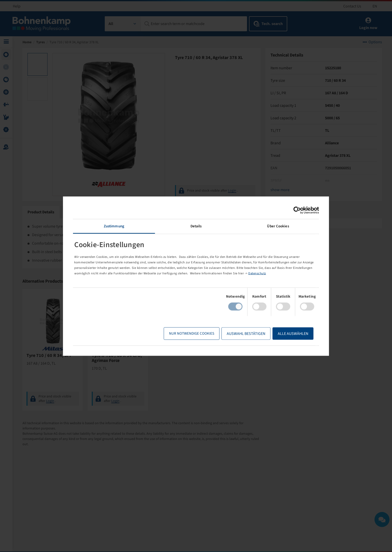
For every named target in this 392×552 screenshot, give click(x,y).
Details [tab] (196, 226)
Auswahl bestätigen (242, 334)
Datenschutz (282, 273)
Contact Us (352, 6)
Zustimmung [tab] (117, 226)
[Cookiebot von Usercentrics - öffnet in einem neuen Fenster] (293, 210)
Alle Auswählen (289, 334)
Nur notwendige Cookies (187, 334)
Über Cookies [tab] (275, 226)
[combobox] (123, 24)
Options (375, 43)
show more (280, 190)
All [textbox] (111, 24)
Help (17, 6)
